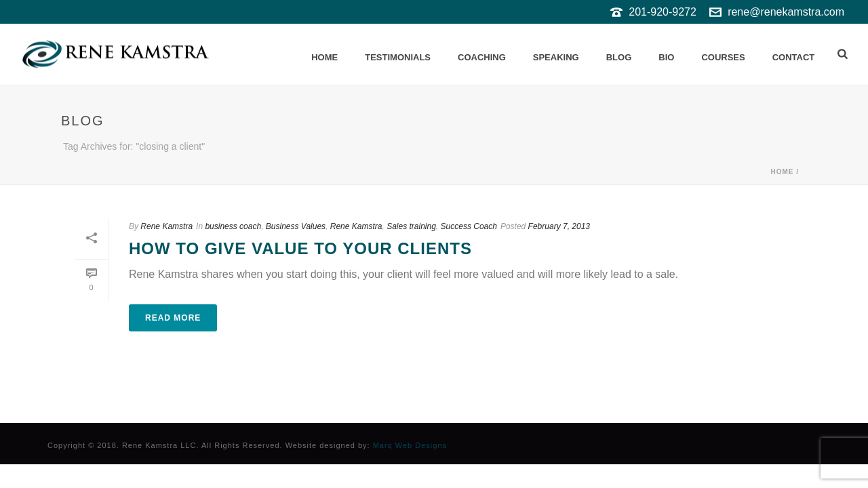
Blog (619, 57)
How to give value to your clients (300, 248)
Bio (666, 57)
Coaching (482, 57)
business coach (233, 226)
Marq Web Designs (410, 445)
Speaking (556, 57)
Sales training (411, 226)
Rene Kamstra (166, 226)
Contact (794, 57)
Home (324, 57)
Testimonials (398, 57)
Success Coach (469, 226)
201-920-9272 (663, 12)
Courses (723, 57)
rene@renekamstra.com (786, 12)
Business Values (296, 226)
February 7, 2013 (559, 226)
